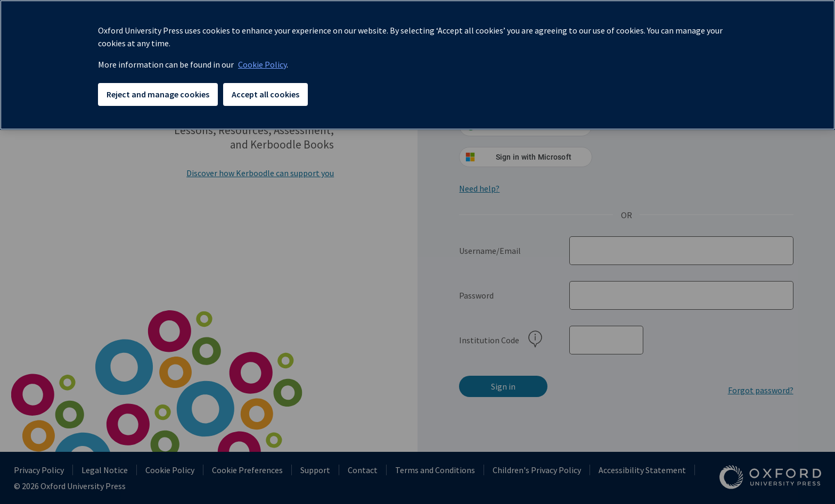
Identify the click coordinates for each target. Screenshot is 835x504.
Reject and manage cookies (158, 94)
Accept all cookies (265, 94)
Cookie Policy (262, 64)
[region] (418, 65)
